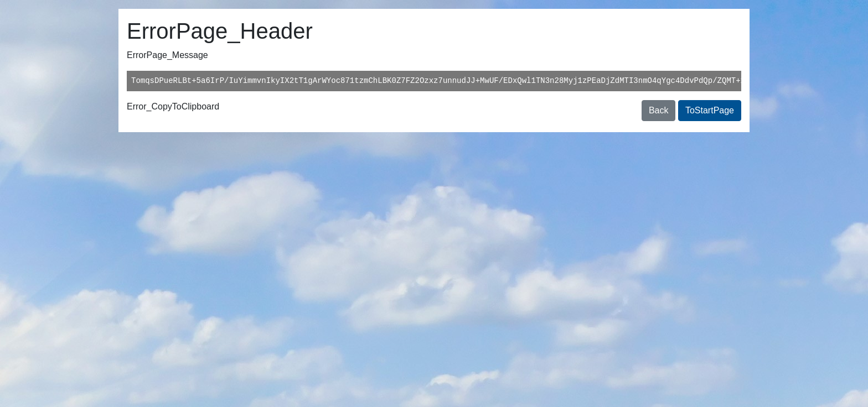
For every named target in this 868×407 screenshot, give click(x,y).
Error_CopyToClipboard (173, 106)
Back (659, 110)
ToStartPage (710, 110)
